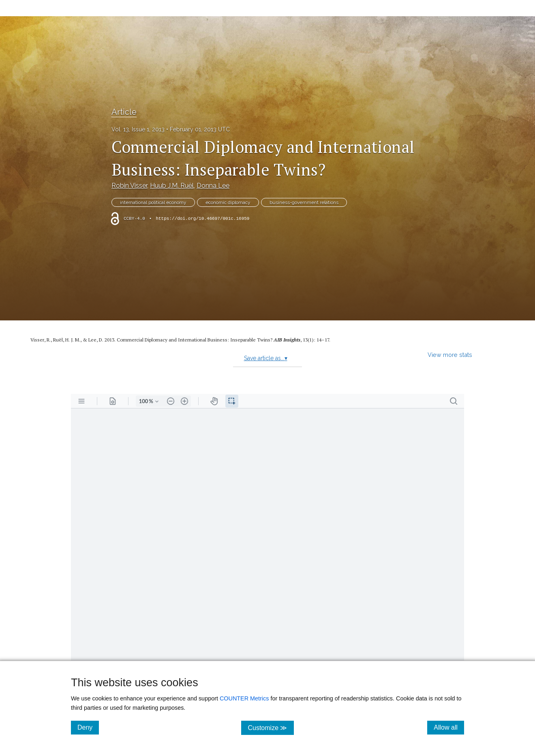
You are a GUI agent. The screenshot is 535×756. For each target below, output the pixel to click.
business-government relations (304, 202)
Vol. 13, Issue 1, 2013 (138, 129)
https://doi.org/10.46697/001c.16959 (202, 219)
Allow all (449, 727)
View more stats (450, 355)
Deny (88, 727)
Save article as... (266, 358)
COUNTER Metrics (244, 698)
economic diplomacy (228, 202)
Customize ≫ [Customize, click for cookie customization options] (271, 727)
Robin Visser (129, 186)
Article (124, 112)
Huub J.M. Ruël (172, 186)
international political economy (153, 202)
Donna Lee (213, 186)
